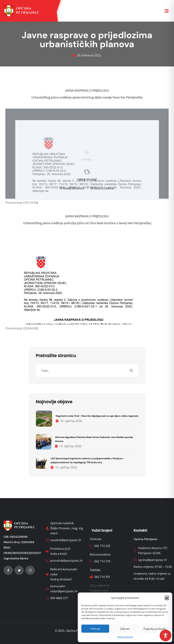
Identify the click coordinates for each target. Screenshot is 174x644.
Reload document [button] (72, 188)
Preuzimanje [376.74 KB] (22, 203)
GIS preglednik (100, 585)
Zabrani (125, 629)
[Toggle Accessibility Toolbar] (165, 635)
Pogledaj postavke (155, 629)
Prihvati (95, 629)
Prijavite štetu (99, 591)
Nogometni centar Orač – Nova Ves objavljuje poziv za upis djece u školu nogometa (97, 416)
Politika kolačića (125, 637)
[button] (167, 598)
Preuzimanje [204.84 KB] (22, 328)
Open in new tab (103, 188)
